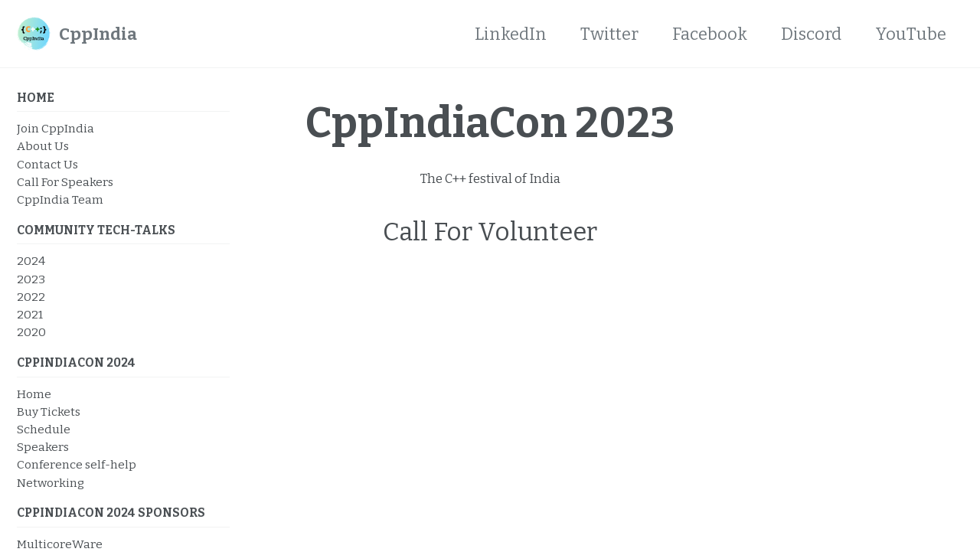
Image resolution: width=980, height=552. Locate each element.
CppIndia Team (60, 200)
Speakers (43, 447)
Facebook (710, 34)
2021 (30, 315)
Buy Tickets (49, 412)
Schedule (44, 430)
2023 (31, 279)
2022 (31, 297)
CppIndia (98, 34)
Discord (811, 34)
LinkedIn (511, 34)
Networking (51, 483)
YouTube (911, 34)
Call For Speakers (65, 182)
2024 (31, 261)
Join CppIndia (56, 129)
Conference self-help (77, 465)
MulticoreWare (60, 544)
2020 (31, 332)
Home (34, 394)
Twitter (609, 34)
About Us (43, 146)
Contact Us (47, 165)
